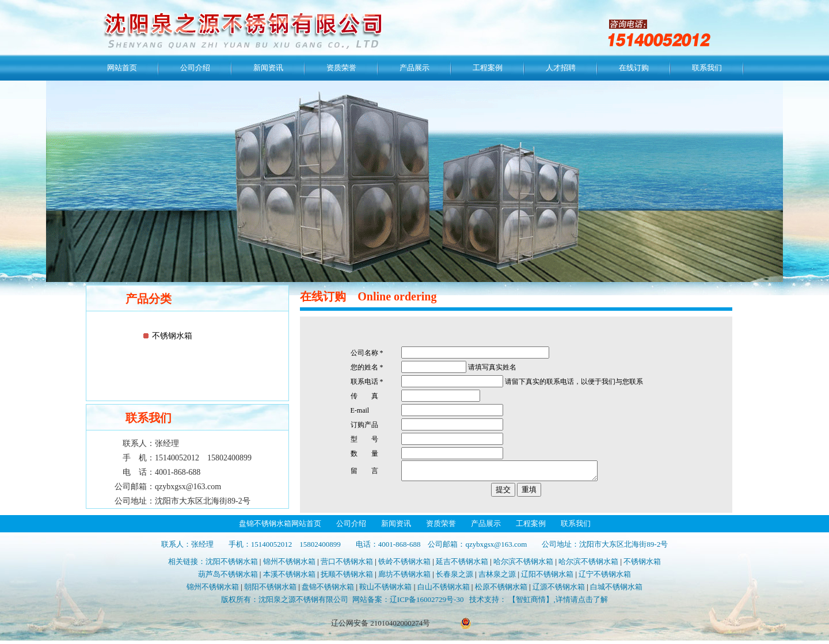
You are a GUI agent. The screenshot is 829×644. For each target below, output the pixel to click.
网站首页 (122, 68)
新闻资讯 (268, 68)
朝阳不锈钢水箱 (270, 590)
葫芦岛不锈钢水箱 (228, 578)
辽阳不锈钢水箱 (547, 578)
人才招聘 (561, 68)
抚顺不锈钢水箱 (347, 578)
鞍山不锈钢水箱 (385, 590)
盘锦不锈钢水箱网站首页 (280, 527)
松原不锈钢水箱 (501, 590)
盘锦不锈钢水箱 (328, 590)
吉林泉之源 (497, 578)
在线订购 (634, 68)
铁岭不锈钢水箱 (404, 565)
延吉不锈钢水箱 (462, 565)
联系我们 (707, 68)
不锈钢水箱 (172, 336)
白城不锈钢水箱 (616, 590)
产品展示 (414, 68)
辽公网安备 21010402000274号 (381, 626)
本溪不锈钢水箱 (289, 578)
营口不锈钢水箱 (347, 565)
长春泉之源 (455, 578)
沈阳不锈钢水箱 (232, 565)
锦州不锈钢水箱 (289, 565)
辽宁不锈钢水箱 (605, 578)
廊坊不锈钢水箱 (404, 578)
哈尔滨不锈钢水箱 (523, 565)
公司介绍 (195, 68)
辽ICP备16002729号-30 (427, 603)
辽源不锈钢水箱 (559, 590)
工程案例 (488, 68)
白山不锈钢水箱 (444, 590)
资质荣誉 (341, 68)
